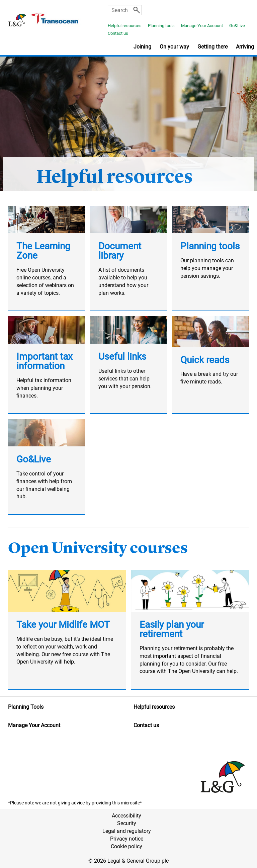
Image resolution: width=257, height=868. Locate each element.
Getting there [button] (212, 47)
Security (127, 823)
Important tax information (45, 361)
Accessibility (126, 816)
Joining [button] (142, 47)
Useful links (122, 357)
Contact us (118, 33)
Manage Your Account (202, 26)
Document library (120, 251)
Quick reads (205, 360)
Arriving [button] (245, 47)
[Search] (137, 10)
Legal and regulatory (127, 831)
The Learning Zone (43, 251)
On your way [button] (174, 47)
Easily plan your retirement (172, 629)
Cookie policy (126, 846)
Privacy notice (127, 839)
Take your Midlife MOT (63, 625)
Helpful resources (125, 26)
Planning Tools (26, 707)
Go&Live (237, 26)
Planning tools (161, 26)
